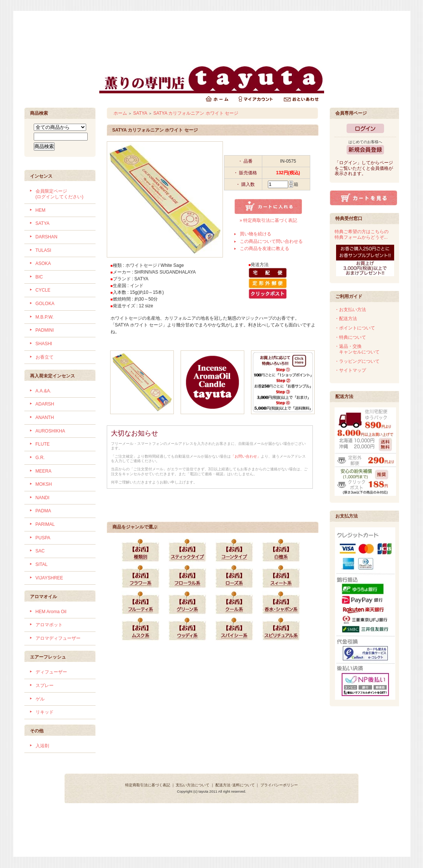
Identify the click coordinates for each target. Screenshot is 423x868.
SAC (40, 551)
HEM (41, 210)
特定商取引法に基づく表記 (148, 785)
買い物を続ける (256, 234)
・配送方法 (346, 319)
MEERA (44, 471)
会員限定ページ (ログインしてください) (60, 194)
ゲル (40, 699)
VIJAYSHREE (49, 578)
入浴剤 (42, 746)
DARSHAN (47, 237)
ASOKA (43, 263)
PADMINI (45, 330)
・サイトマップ (350, 370)
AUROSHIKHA (50, 431)
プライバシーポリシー (279, 785)
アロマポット (49, 625)
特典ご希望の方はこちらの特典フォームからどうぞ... (362, 234)
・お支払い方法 (350, 310)
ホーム (120, 113)
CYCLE (43, 290)
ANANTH (45, 418)
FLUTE (43, 444)
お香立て (45, 357)
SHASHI (44, 344)
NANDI (43, 498)
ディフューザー (51, 672)
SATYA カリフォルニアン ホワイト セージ (196, 113)
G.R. (40, 458)
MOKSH (44, 484)
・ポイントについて (355, 328)
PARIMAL (45, 524)
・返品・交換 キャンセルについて (357, 349)
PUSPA (43, 538)
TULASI (43, 250)
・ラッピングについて (357, 361)
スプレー (45, 685)
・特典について (350, 337)
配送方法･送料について (235, 785)
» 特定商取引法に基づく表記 (268, 220)
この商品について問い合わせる (271, 241)
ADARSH (45, 404)
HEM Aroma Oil (51, 612)
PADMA (43, 511)
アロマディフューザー (58, 638)
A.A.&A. (43, 391)
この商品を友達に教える (265, 248)
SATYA (43, 223)
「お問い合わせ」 (246, 456)
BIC (39, 277)
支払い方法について (193, 785)
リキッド (45, 712)
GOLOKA (45, 304)
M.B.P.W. (45, 317)
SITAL (42, 564)
